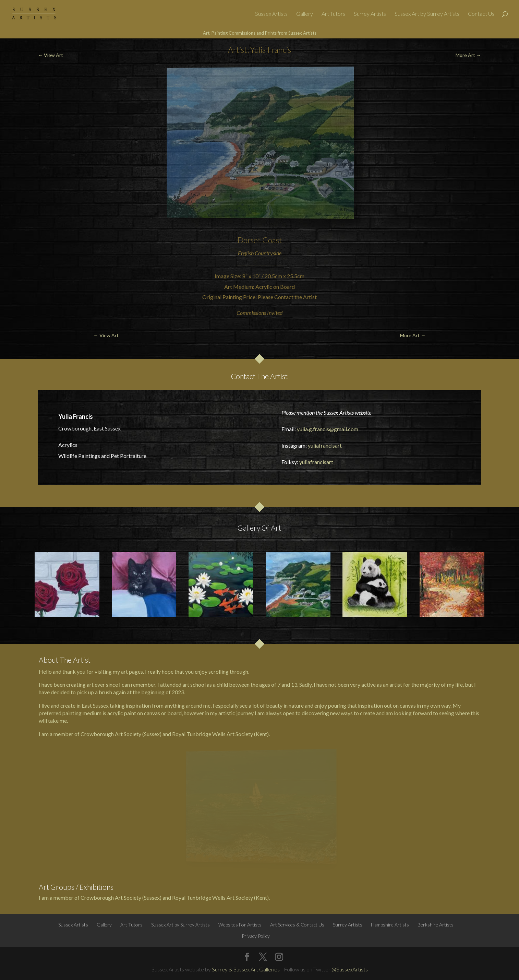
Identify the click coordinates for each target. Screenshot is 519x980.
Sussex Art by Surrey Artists (427, 14)
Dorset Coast (260, 240)
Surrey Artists (370, 14)
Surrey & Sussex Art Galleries (246, 969)
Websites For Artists (240, 925)
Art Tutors (333, 14)
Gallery (305, 14)
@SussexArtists (350, 969)
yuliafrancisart (325, 445)
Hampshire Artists (390, 925)
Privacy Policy (256, 936)
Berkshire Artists (436, 925)
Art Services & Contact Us (297, 925)
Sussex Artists (271, 14)
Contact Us (481, 14)
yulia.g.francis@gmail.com (328, 429)
